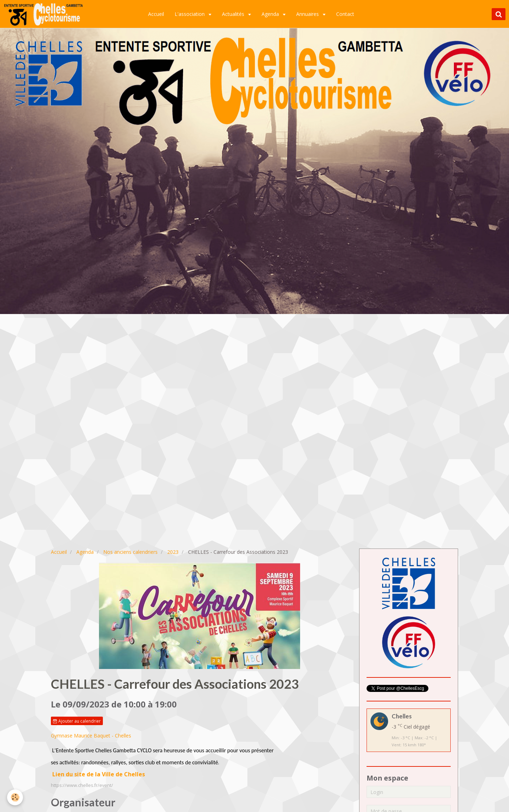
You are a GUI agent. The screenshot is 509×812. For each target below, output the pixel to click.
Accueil (156, 14)
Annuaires (308, 14)
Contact (345, 14)
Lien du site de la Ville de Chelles (99, 774)
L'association (190, 14)
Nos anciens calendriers (130, 552)
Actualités (234, 14)
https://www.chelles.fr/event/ (82, 785)
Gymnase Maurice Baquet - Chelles (91, 736)
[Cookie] (15, 797)
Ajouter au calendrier (77, 721)
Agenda (271, 14)
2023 (173, 552)
